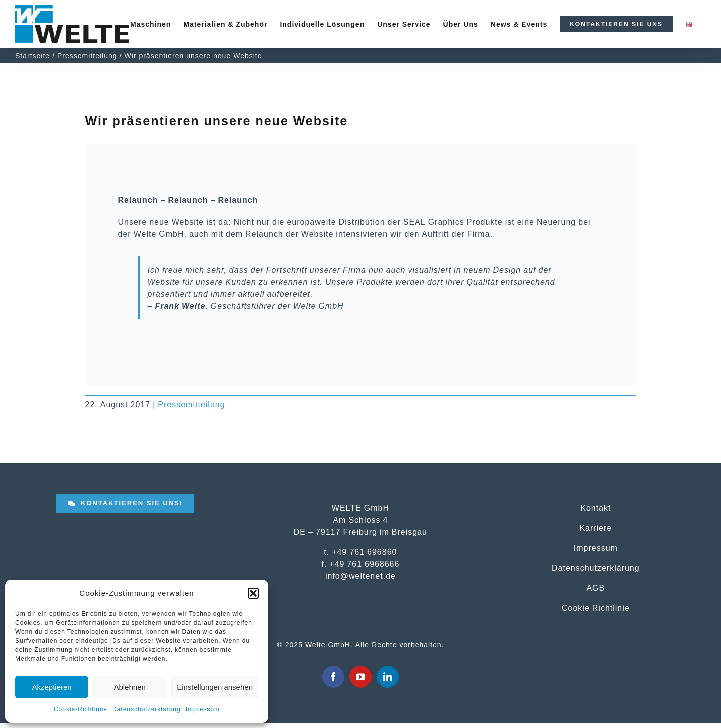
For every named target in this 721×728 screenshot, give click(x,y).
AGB (596, 588)
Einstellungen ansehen (215, 687)
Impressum (203, 709)
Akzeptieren (51, 687)
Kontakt (596, 508)
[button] (253, 593)
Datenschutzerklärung (146, 709)
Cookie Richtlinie (596, 608)
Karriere (596, 528)
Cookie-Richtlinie (80, 709)
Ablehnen (129, 687)
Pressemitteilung (191, 404)
